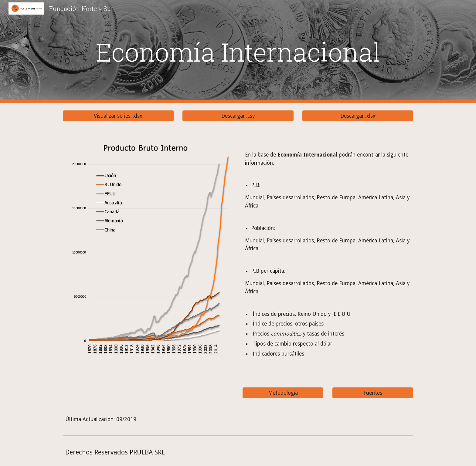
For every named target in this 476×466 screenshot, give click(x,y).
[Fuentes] (373, 393)
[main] (238, 52)
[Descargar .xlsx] (358, 116)
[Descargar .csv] (238, 116)
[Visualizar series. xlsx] (118, 116)
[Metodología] (283, 393)
